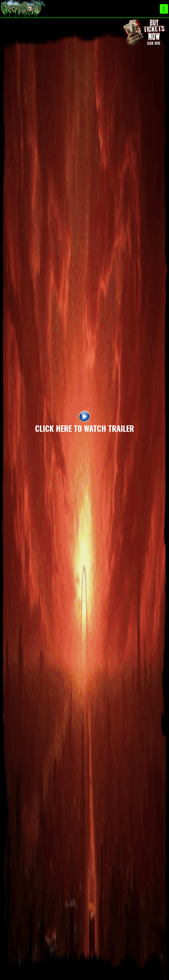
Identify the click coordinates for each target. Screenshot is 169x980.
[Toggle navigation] (164, 9)
